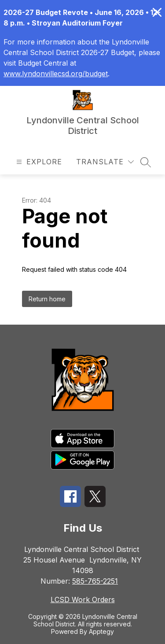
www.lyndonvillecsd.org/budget (56, 74)
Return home (47, 299)
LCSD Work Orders (83, 600)
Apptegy (101, 631)
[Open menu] (38, 162)
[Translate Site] (105, 162)
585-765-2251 (95, 581)
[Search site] (146, 162)
